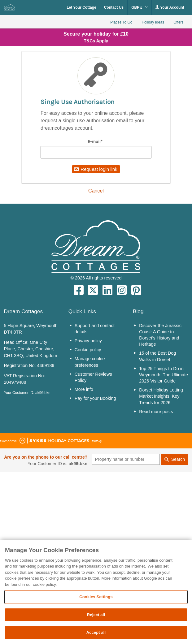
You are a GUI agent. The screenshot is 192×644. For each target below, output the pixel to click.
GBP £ (140, 7)
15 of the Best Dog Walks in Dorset (157, 356)
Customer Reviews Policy (93, 377)
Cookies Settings (96, 597)
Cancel (96, 191)
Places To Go (121, 22)
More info (84, 389)
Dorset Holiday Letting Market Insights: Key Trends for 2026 (161, 396)
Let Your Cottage (81, 7)
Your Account (170, 7)
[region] (96, 592)
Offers (178, 22)
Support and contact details (95, 329)
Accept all (96, 632)
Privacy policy (88, 341)
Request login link (99, 169)
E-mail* (95, 142)
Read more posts (156, 412)
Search (178, 459)
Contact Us (114, 7)
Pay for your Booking (95, 398)
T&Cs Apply (96, 41)
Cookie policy (88, 350)
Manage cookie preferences (90, 362)
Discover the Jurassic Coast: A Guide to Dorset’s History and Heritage (160, 335)
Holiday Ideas (153, 22)
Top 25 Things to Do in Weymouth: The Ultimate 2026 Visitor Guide (164, 375)
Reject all (96, 615)
